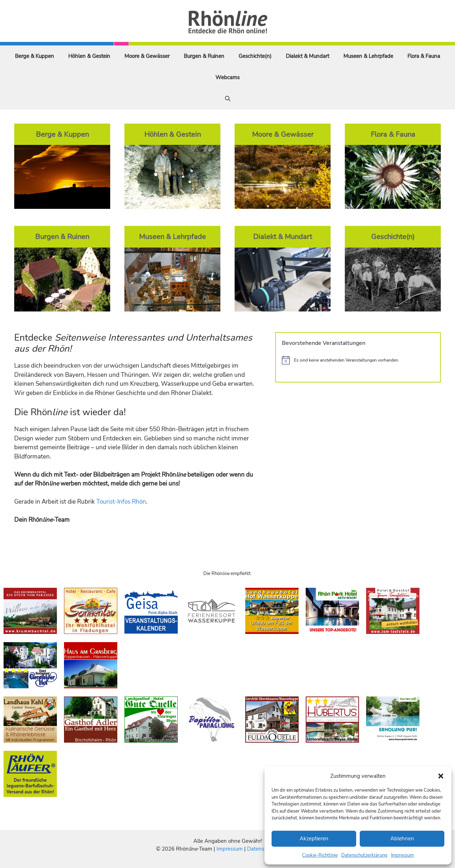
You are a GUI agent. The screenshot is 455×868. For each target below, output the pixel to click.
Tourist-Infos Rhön (121, 502)
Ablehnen (402, 839)
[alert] (358, 360)
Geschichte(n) (255, 56)
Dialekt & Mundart (307, 56)
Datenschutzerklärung (364, 855)
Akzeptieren (314, 839)
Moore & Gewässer (147, 56)
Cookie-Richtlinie (320, 855)
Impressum (402, 855)
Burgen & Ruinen (204, 56)
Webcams (227, 77)
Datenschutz (262, 849)
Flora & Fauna (424, 56)
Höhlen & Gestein (89, 56)
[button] (441, 776)
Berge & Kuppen (34, 56)
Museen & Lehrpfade (368, 56)
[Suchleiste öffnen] (228, 99)
